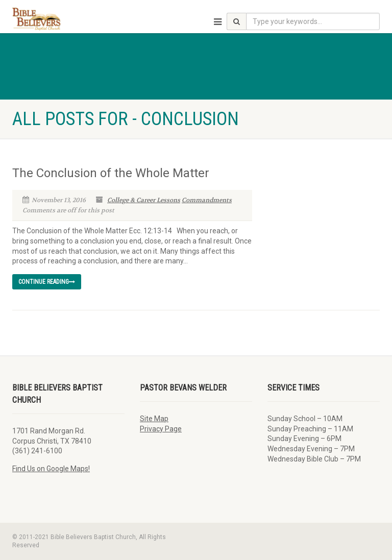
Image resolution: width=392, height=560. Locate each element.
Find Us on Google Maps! (51, 469)
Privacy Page (161, 429)
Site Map (154, 419)
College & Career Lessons (144, 200)
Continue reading (47, 282)
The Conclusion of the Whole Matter (111, 173)
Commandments (207, 200)
